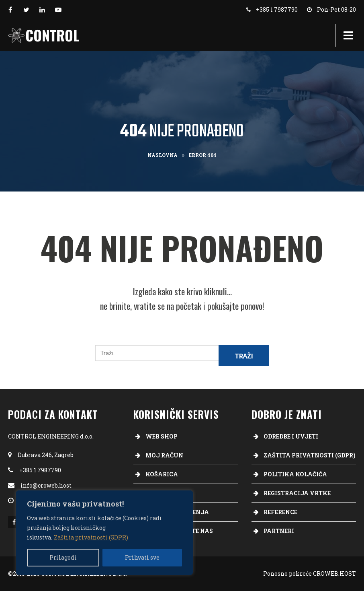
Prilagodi (63, 557)
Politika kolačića (295, 474)
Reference (280, 512)
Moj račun (164, 455)
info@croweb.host (46, 485)
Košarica (162, 474)
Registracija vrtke (297, 493)
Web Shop (162, 436)
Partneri (279, 531)
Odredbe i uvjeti (291, 436)
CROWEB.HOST (334, 573)
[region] (104, 533)
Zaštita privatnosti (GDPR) (91, 537)
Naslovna (163, 155)
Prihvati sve (142, 557)
